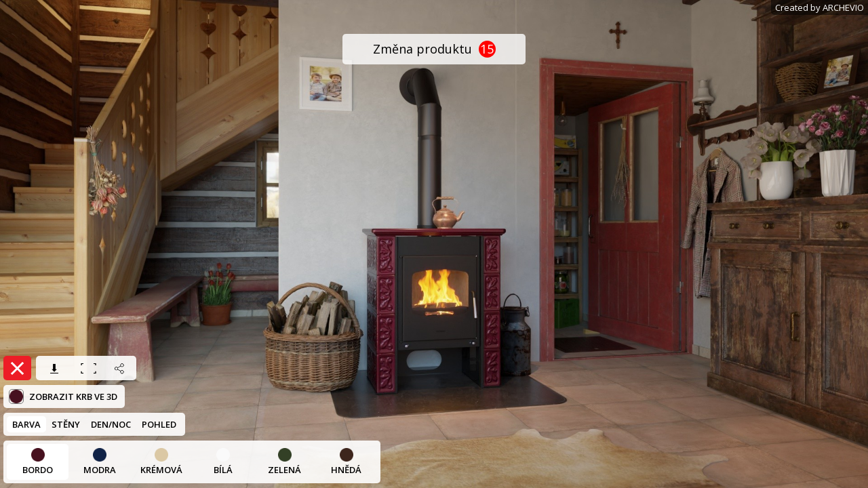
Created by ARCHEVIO (820, 7)
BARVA (26, 424)
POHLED (159, 424)
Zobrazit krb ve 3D (63, 396)
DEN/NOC (111, 424)
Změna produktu (434, 49)
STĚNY (66, 424)
